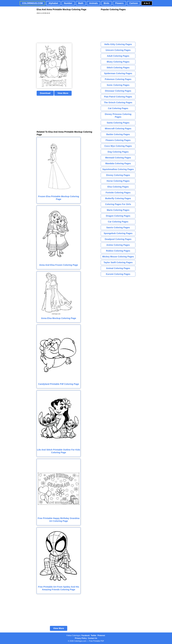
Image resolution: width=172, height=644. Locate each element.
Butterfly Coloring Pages (118, 198)
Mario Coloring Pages (118, 210)
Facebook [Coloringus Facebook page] (86, 635)
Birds (106, 3)
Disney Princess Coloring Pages (118, 115)
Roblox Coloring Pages (118, 251)
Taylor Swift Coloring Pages (118, 262)
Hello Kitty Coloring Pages (118, 44)
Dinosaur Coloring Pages (118, 91)
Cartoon (134, 3)
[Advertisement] (53, 29)
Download (45, 93)
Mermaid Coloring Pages (118, 158)
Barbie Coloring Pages (118, 134)
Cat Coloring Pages (118, 108)
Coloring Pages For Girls (118, 204)
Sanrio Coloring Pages (118, 227)
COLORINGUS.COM (32, 3)
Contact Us (92, 638)
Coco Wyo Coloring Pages (118, 146)
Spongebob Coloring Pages (118, 233)
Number (68, 3)
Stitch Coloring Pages (118, 68)
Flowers (119, 3)
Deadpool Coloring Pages (118, 239)
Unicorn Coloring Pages (118, 50)
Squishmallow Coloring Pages (118, 169)
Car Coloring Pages (118, 222)
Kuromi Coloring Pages (118, 274)
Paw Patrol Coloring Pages (118, 97)
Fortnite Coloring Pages (118, 193)
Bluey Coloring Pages (118, 62)
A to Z (147, 3)
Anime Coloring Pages (118, 245)
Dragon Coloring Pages (118, 216)
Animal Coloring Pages (118, 268)
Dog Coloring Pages (118, 152)
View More (63, 93)
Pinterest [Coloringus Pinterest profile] (101, 635)
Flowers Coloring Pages (118, 140)
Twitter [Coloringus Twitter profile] (94, 635)
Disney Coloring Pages (118, 175)
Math (81, 3)
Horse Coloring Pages (118, 181)
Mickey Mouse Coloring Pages (118, 257)
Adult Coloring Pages (118, 56)
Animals (93, 3)
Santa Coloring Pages (118, 123)
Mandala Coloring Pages (118, 163)
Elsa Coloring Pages (118, 187)
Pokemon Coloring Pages (118, 79)
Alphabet (53, 3)
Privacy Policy (81, 638)
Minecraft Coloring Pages (118, 129)
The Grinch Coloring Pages (118, 102)
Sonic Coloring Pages (118, 85)
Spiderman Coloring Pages (118, 73)
